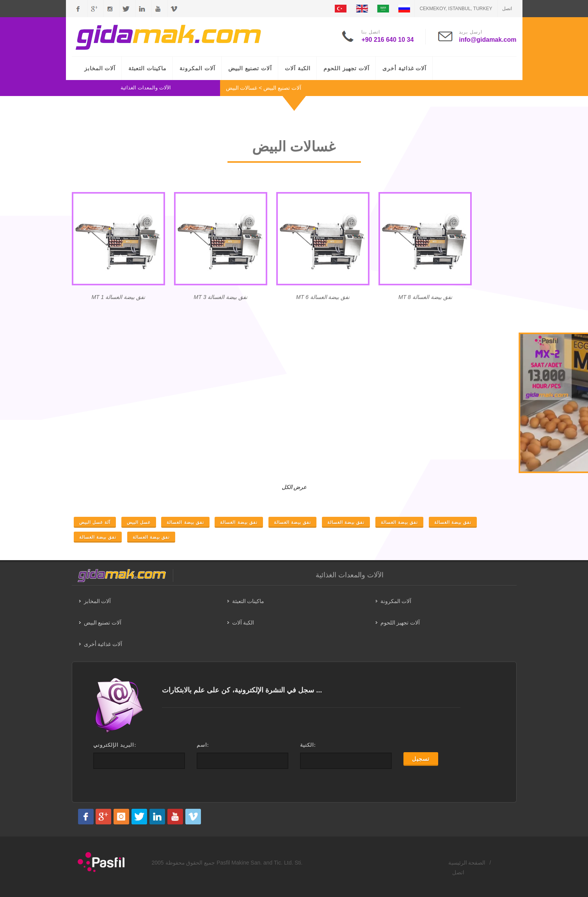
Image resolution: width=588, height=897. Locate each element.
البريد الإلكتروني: (115, 745)
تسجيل (421, 759)
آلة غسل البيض (95, 522)
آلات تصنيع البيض (250, 68)
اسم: (203, 745)
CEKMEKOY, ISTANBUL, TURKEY (456, 9)
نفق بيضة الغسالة (185, 522)
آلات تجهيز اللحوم (346, 68)
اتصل (507, 9)
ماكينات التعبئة (147, 68)
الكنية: (308, 745)
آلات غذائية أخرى (405, 68)
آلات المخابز (100, 68)
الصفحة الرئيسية (467, 863)
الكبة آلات (298, 68)
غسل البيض (139, 522)
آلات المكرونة (197, 68)
